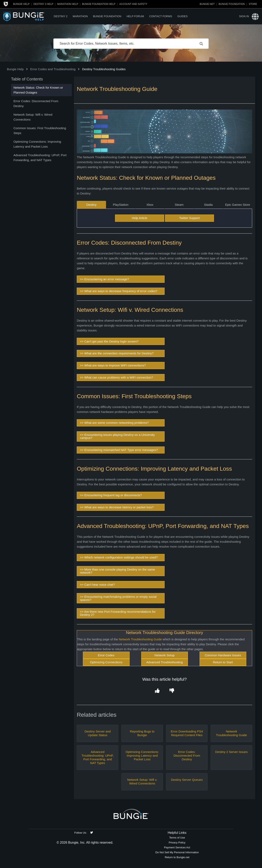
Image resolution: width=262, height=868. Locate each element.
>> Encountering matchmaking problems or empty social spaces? (118, 598)
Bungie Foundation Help (99, 4)
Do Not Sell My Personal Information (177, 852)
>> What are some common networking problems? (114, 423)
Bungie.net (207, 4)
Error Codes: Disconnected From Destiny (187, 756)
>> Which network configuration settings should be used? (119, 557)
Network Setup (164, 655)
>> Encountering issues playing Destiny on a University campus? (117, 436)
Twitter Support (189, 218)
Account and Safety (133, 4)
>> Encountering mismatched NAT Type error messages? (119, 450)
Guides (183, 16)
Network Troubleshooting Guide (140, 639)
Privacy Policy (177, 843)
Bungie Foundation (232, 4)
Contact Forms (161, 16)
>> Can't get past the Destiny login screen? (109, 341)
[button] (157, 691)
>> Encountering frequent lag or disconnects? (111, 495)
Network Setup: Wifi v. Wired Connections (142, 782)
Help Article (140, 218)
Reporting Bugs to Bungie (142, 733)
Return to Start (223, 662)
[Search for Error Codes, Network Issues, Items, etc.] (131, 44)
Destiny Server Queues (187, 780)
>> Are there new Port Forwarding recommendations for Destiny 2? (118, 613)
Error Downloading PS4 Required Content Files (187, 733)
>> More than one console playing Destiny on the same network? (117, 571)
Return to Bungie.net (177, 857)
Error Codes (106, 655)
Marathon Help (68, 4)
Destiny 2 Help (43, 4)
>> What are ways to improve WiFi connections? (113, 365)
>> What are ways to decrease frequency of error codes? (119, 291)
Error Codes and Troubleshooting (53, 69)
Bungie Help (21, 4)
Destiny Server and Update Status (98, 733)
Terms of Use (177, 838)
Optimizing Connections (106, 662)
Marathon (80, 16)
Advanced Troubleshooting (165, 662)
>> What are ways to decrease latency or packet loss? (117, 507)
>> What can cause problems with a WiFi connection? (116, 377)
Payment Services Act (177, 847)
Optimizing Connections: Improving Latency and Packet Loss (142, 756)
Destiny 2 (61, 16)
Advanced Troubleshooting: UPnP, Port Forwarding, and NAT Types (98, 757)
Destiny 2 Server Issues (231, 752)
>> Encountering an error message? (104, 279)
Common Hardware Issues (223, 655)
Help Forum (135, 16)
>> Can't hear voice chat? (97, 585)
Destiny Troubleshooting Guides (104, 69)
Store (253, 4)
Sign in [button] (244, 16)
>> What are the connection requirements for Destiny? (117, 353)
